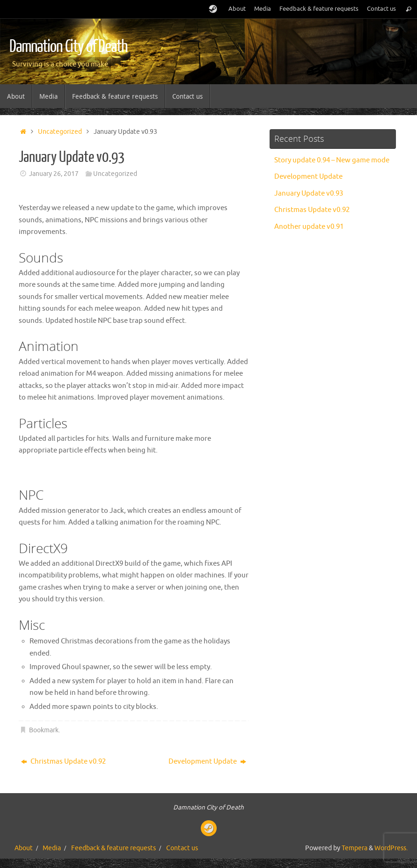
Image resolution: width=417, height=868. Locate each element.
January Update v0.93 (309, 193)
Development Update (207, 762)
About (237, 9)
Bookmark (44, 730)
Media (263, 9)
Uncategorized (60, 132)
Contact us (381, 9)
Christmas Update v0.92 (63, 762)
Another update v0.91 (309, 227)
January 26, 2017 (54, 174)
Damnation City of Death (68, 47)
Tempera (355, 848)
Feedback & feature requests (319, 9)
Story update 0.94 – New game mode (332, 160)
